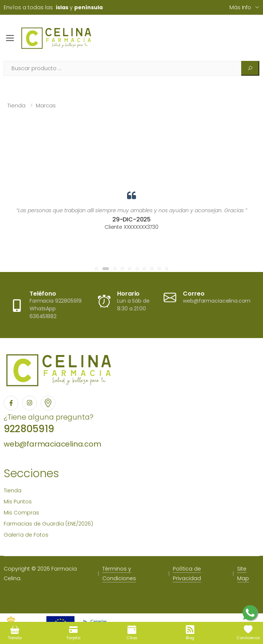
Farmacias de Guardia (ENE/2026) (48, 524)
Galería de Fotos (26, 535)
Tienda (16, 105)
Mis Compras (21, 513)
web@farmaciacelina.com (52, 444)
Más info (240, 7)
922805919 (29, 429)
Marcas (46, 105)
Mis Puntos (18, 502)
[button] (96, 269)
